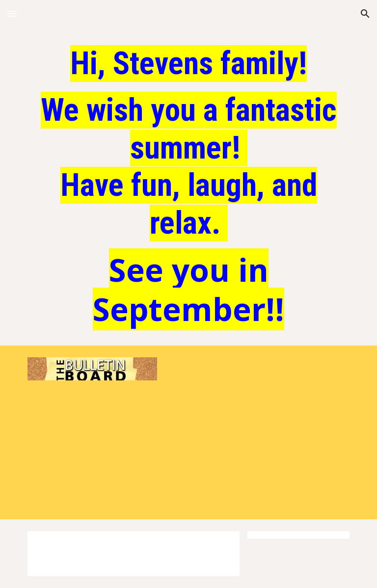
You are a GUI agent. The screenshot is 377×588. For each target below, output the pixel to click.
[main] (188, 187)
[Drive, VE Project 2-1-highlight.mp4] (257, 426)
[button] (12, 13)
